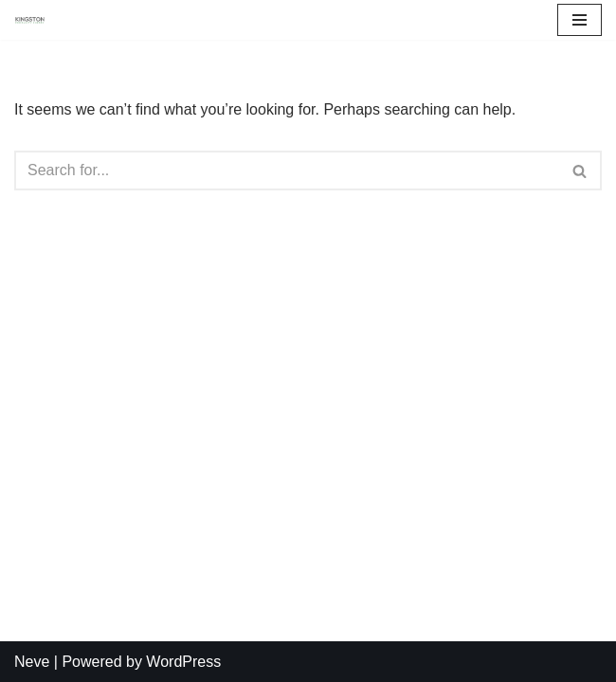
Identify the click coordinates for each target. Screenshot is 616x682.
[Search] (287, 170)
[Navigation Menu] (580, 20)
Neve (32, 662)
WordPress (183, 662)
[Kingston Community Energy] (29, 20)
